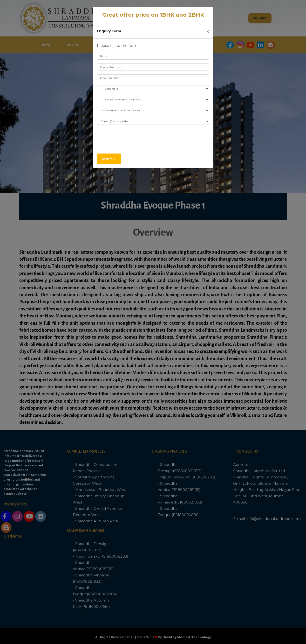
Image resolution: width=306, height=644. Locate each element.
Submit (109, 159)
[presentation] (134, 138)
